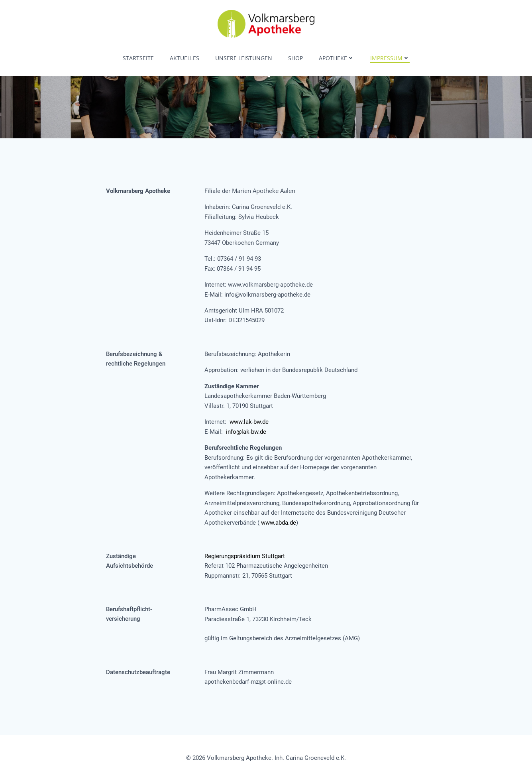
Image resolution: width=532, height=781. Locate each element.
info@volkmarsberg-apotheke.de (267, 295)
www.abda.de (279, 523)
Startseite (138, 58)
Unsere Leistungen (244, 58)
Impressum (390, 58)
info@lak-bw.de (246, 432)
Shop (295, 58)
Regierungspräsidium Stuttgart (245, 556)
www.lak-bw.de (249, 422)
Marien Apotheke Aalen (264, 191)
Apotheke (337, 58)
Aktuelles (185, 58)
